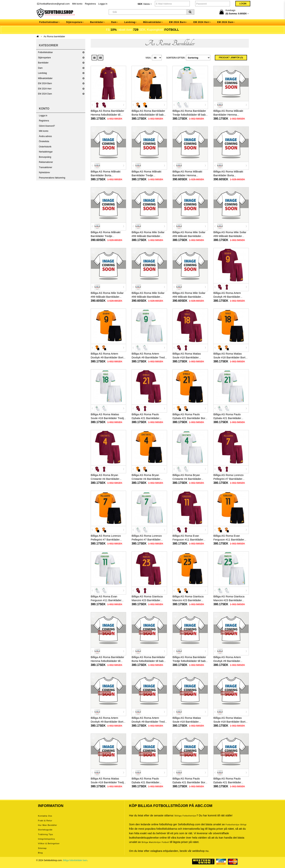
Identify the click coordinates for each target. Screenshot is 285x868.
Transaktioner (46, 167)
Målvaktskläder (45, 78)
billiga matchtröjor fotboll (155, 842)
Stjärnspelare (44, 58)
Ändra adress (45, 136)
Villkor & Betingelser (49, 843)
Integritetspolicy (46, 839)
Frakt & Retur (45, 821)
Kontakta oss (45, 816)
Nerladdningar (46, 152)
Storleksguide (45, 830)
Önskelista (44, 141)
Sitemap (42, 848)
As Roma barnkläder (54, 36)
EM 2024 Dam (45, 94)
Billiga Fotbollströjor (186, 816)
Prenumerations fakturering (52, 178)
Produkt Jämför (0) (231, 58)
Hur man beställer (48, 825)
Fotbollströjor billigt (236, 825)
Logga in (103, 4)
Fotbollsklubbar (45, 52)
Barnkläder (43, 63)
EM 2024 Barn (45, 83)
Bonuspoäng (45, 157)
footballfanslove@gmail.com (53, 4)
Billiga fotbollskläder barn (75, 860)
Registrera (90, 4)
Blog (40, 853)
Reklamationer (46, 162)
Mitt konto (77, 4)
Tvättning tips (45, 834)
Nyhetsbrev (44, 172)
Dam (40, 68)
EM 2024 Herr (45, 89)
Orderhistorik (45, 147)
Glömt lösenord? (47, 126)
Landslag (42, 73)
